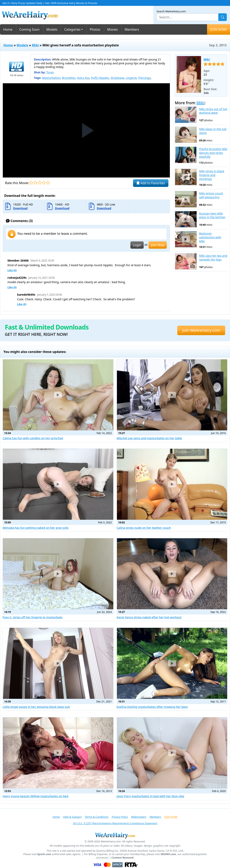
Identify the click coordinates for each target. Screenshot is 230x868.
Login (137, 245)
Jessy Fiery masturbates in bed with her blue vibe (151, 796)
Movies (113, 29)
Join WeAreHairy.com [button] (201, 330)
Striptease (117, 78)
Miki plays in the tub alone (213, 131)
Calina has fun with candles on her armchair (33, 438)
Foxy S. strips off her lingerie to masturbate (32, 617)
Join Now (158, 245)
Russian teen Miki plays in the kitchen (212, 215)
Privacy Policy (120, 817)
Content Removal (123, 858)
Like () (12, 270)
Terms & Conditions (97, 817)
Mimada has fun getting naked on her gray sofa (36, 528)
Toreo (50, 72)
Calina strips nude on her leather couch (144, 528)
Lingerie (131, 78)
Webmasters (139, 817)
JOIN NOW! (219, 29)
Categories (72, 29)
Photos (95, 29)
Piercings (144, 78)
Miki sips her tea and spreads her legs (213, 258)
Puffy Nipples (100, 78)
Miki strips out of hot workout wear (213, 111)
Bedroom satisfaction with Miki (210, 237)
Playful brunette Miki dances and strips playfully (213, 153)
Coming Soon (29, 29)
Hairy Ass (83, 78)
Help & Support (72, 817)
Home (8, 29)
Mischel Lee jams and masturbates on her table (149, 438)
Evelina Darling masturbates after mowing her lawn (152, 707)
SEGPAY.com (168, 854)
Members (132, 29)
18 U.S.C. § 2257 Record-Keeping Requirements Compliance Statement (115, 823)
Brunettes (69, 78)
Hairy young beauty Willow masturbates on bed (36, 796)
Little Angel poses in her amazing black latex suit (36, 707)
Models (52, 29)
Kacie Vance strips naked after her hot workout (149, 617)
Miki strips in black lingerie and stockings (212, 175)
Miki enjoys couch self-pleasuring (211, 195)
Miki (35, 45)
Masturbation (51, 78)
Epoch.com (44, 854)
